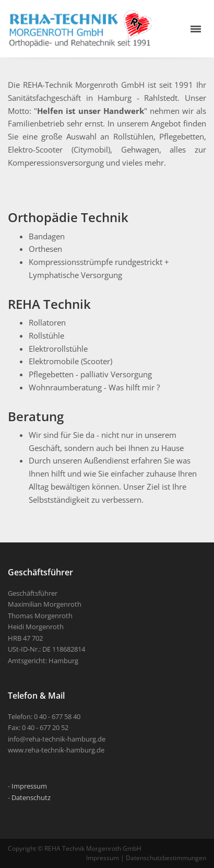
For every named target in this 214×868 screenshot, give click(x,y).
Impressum (29, 786)
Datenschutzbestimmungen (166, 858)
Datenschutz (31, 797)
